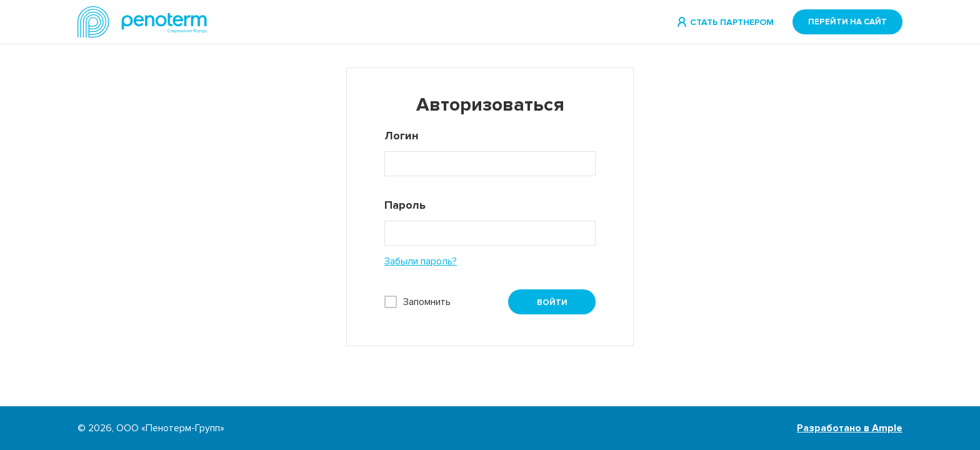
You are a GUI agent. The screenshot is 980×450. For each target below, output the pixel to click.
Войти (552, 302)
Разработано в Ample (850, 428)
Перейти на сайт (847, 22)
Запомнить (427, 302)
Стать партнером (732, 22)
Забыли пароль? (421, 261)
